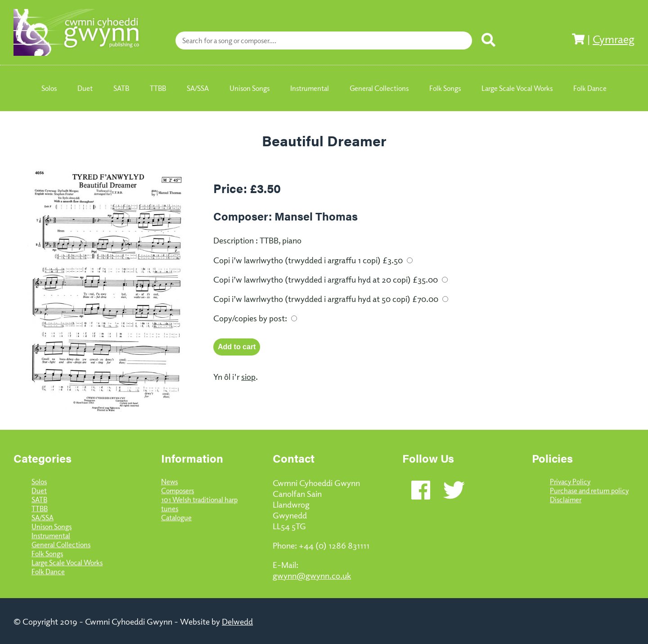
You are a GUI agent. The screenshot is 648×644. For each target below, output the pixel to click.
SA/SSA (43, 518)
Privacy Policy (570, 482)
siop (248, 376)
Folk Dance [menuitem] (590, 88)
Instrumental (51, 536)
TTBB (40, 509)
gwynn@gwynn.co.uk (312, 575)
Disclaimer (566, 500)
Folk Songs (47, 554)
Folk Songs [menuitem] (445, 88)
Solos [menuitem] (49, 88)
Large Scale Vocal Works (67, 563)
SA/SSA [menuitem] (198, 88)
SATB (39, 500)
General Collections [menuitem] (379, 88)
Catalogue (176, 518)
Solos (39, 482)
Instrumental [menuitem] (310, 88)
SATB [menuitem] (121, 88)
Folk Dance (48, 572)
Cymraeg (614, 39)
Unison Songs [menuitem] (250, 88)
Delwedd (237, 621)
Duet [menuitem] (85, 88)
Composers (178, 491)
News (169, 482)
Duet (39, 491)
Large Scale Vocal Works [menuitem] (517, 88)
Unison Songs (52, 527)
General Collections (61, 545)
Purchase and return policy (589, 491)
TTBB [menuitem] (158, 88)
